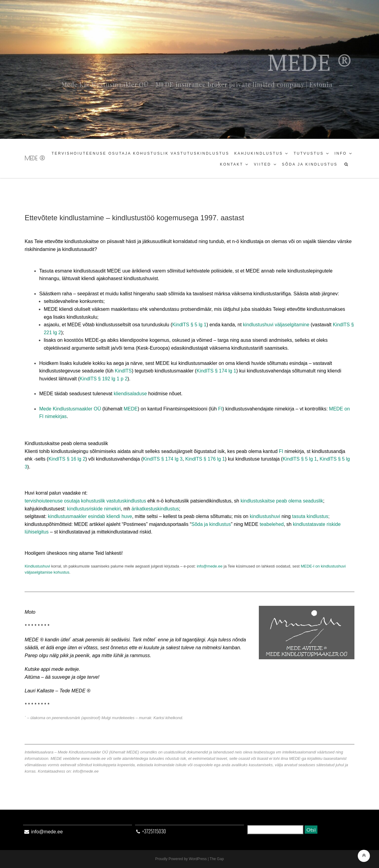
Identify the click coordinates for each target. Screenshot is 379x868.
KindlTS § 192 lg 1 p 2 (104, 379)
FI (220, 409)
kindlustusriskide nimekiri (94, 509)
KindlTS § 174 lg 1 (217, 371)
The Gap (217, 859)
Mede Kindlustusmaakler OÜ (70, 409)
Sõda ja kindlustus (310, 164)
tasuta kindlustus (310, 516)
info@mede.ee (210, 566)
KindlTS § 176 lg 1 (205, 459)
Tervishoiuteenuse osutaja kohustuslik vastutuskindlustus (140, 153)
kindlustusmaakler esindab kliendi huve (90, 516)
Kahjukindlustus (259, 153)
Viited (263, 164)
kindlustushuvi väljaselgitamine (276, 325)
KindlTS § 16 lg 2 (67, 459)
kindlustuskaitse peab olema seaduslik (282, 501)
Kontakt (232, 164)
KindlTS (123, 371)
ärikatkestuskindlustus (155, 509)
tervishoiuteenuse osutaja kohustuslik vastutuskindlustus (85, 501)
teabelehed (272, 524)
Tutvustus (309, 153)
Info (341, 153)
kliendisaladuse (130, 394)
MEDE (131, 409)
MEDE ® (35, 158)
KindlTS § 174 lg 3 (163, 459)
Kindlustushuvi (37, 566)
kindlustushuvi (265, 516)
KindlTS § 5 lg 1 (189, 325)
